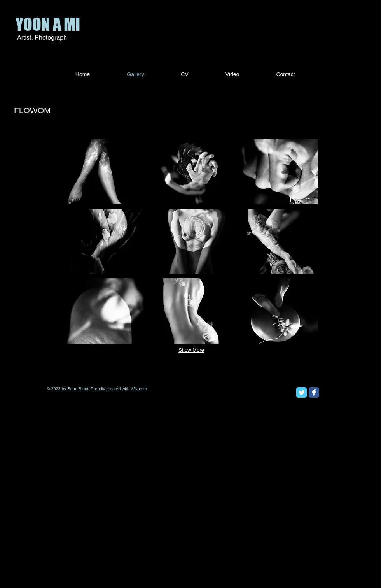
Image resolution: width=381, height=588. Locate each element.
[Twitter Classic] (301, 392)
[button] (105, 172)
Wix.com (139, 389)
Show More (191, 350)
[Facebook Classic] (314, 392)
